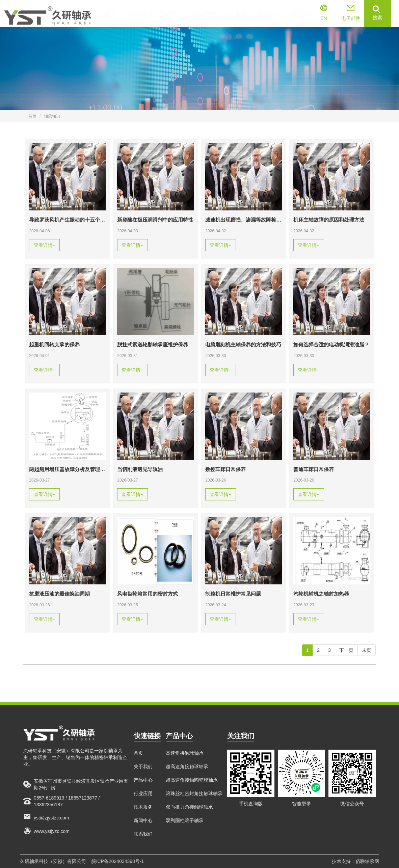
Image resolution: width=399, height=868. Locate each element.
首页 (32, 116)
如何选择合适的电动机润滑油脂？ (331, 345)
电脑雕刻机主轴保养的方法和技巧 (243, 345)
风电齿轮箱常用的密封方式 (148, 594)
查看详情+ (45, 245)
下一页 (346, 650)
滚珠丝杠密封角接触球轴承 (194, 801)
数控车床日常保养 (225, 469)
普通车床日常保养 (314, 469)
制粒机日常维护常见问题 (233, 594)
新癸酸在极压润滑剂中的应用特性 (155, 220)
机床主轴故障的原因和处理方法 (329, 220)
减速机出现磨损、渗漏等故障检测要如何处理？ (244, 220)
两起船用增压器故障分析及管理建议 (67, 469)
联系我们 (143, 841)
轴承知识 (52, 116)
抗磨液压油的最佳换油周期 (59, 594)
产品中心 (143, 787)
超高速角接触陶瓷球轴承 (192, 787)
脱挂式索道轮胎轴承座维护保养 (153, 345)
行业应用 (143, 801)
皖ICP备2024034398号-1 (118, 861)
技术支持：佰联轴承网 (355, 861)
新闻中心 (143, 828)
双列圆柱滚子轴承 (185, 828)
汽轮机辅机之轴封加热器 (321, 594)
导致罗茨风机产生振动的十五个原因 (67, 220)
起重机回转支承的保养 (54, 345)
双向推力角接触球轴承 (189, 814)
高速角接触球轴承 (185, 760)
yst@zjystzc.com (46, 824)
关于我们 (143, 774)
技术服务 (143, 814)
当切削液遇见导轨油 (140, 469)
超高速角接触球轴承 (187, 774)
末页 (367, 650)
